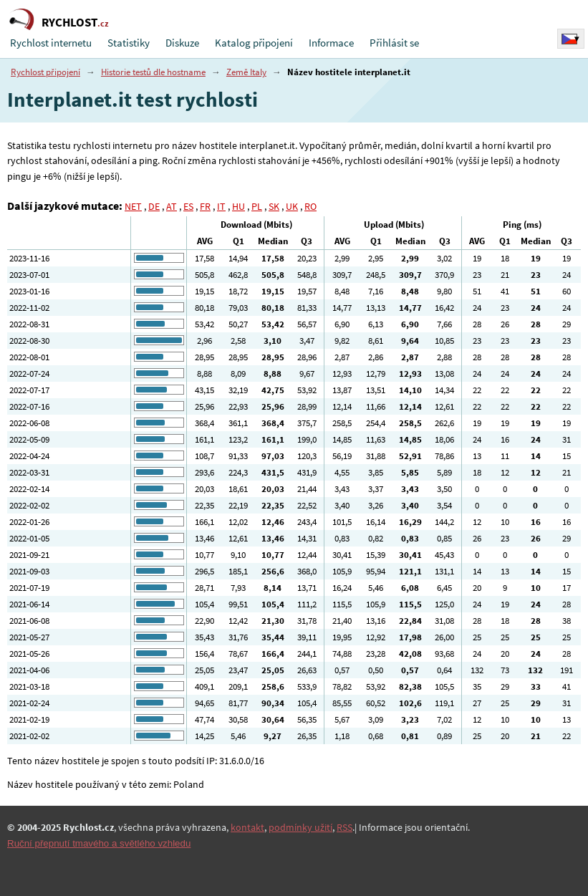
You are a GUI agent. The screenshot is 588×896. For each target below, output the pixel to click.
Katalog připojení (254, 43)
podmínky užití (300, 827)
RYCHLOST (75, 22)
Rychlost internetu (51, 43)
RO (310, 206)
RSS (344, 827)
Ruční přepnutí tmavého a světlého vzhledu (99, 843)
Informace (331, 43)
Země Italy (246, 72)
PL (257, 206)
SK (274, 206)
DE (154, 206)
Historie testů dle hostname (153, 72)
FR (205, 206)
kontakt (247, 827)
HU (238, 206)
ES (188, 206)
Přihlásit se (394, 43)
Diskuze (182, 43)
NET (133, 206)
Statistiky (129, 43)
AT (172, 206)
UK (292, 206)
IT (221, 206)
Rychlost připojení (45, 72)
